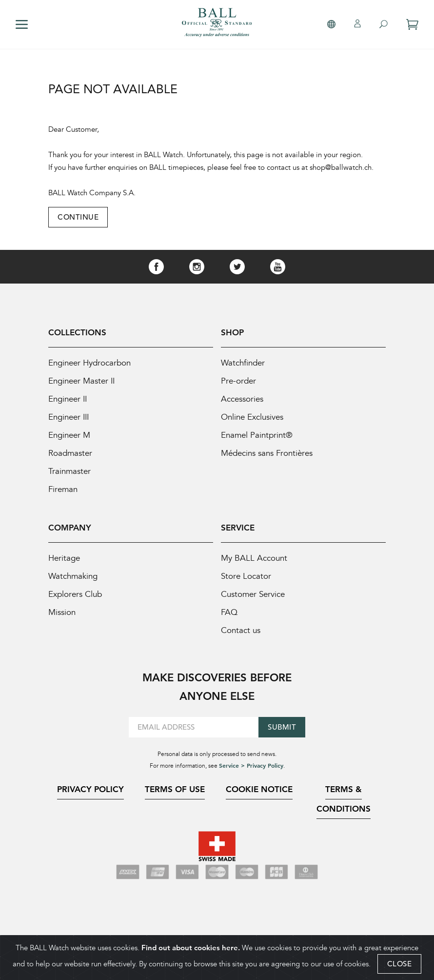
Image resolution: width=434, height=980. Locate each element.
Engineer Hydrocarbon (89, 363)
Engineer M (69, 435)
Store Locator (246, 576)
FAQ (229, 612)
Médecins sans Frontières (267, 453)
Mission (62, 612)
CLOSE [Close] (400, 967)
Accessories (242, 399)
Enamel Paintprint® (257, 435)
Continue (78, 217)
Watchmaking (73, 576)
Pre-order (238, 381)
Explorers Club (75, 594)
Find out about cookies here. (191, 950)
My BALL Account (254, 558)
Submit (282, 727)
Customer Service (253, 594)
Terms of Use (175, 789)
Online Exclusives (252, 417)
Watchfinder (243, 363)
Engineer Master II (81, 381)
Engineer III (69, 417)
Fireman (63, 489)
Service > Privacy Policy (251, 765)
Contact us (241, 630)
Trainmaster (69, 471)
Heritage (64, 558)
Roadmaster (70, 453)
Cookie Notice (259, 789)
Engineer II (68, 399)
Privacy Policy (90, 789)
